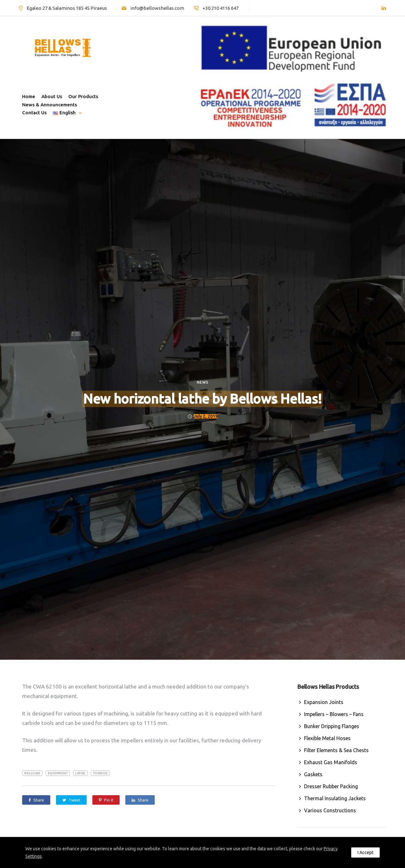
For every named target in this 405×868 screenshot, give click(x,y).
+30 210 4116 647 (221, 8)
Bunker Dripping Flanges (332, 726)
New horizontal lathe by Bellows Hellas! (202, 399)
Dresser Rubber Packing (331, 786)
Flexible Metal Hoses (327, 738)
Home (29, 96)
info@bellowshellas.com (157, 8)
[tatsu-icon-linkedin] (384, 8)
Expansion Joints (324, 702)
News (203, 382)
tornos (100, 773)
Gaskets (313, 774)
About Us (52, 96)
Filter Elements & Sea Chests (336, 750)
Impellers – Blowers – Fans (334, 714)
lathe (80, 773)
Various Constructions (330, 810)
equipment (58, 773)
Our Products (83, 96)
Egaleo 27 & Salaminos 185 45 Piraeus (67, 8)
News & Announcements (50, 105)
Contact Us (34, 113)
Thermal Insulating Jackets (335, 798)
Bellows (32, 773)
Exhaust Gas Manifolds (331, 762)
